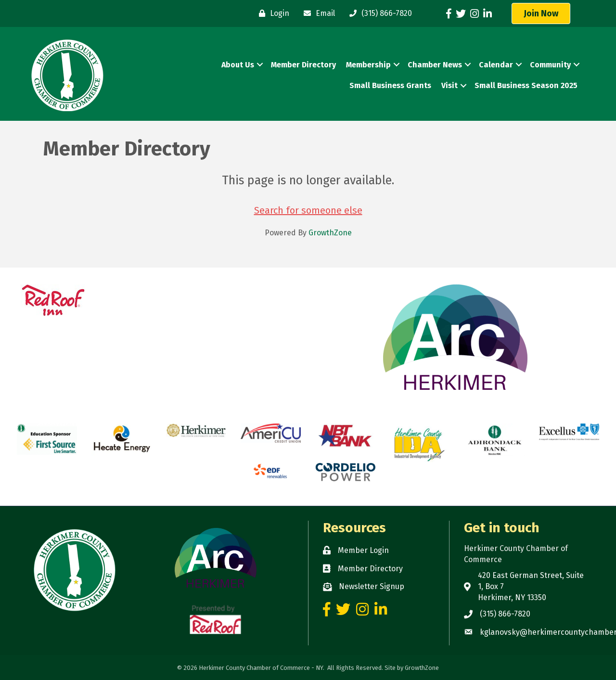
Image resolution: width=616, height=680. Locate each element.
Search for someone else (308, 210)
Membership (368, 65)
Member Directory (303, 65)
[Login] (272, 13)
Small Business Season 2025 (526, 85)
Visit (449, 85)
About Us (238, 65)
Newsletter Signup (372, 586)
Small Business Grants (390, 85)
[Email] (317, 13)
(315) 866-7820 (505, 614)
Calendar (496, 65)
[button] (541, 13)
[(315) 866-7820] (378, 13)
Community (550, 65)
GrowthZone (330, 233)
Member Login (363, 550)
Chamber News (435, 65)
